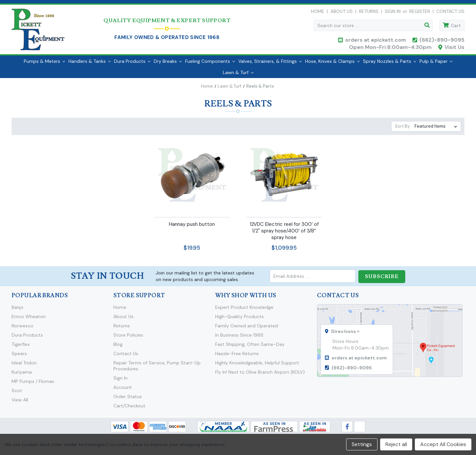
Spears (19, 356)
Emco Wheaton (29, 319)
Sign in (393, 13)
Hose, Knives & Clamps (332, 64)
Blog (118, 347)
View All (20, 403)
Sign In (120, 381)
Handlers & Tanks (90, 64)
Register (420, 13)
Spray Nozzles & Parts (390, 64)
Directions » (345, 334)
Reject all (396, 444)
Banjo (18, 310)
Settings (362, 444)
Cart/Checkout (129, 409)
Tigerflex (21, 347)
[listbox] (437, 130)
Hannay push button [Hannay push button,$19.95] (192, 227)
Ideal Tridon (24, 366)
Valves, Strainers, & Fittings (270, 64)
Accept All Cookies (443, 444)
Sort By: (403, 129)
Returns (369, 13)
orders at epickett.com (375, 41)
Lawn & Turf (238, 76)
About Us (342, 13)
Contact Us (450, 13)
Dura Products (132, 64)
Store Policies (128, 338)
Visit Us (455, 49)
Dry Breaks (168, 64)
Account (123, 390)
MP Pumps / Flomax (33, 384)
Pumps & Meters (44, 64)
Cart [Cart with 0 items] (456, 27)
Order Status (128, 399)
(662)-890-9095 (442, 41)
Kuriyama (22, 375)
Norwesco (22, 329)
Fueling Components (210, 64)
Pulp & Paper (436, 64)
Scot (17, 393)
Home (318, 13)
